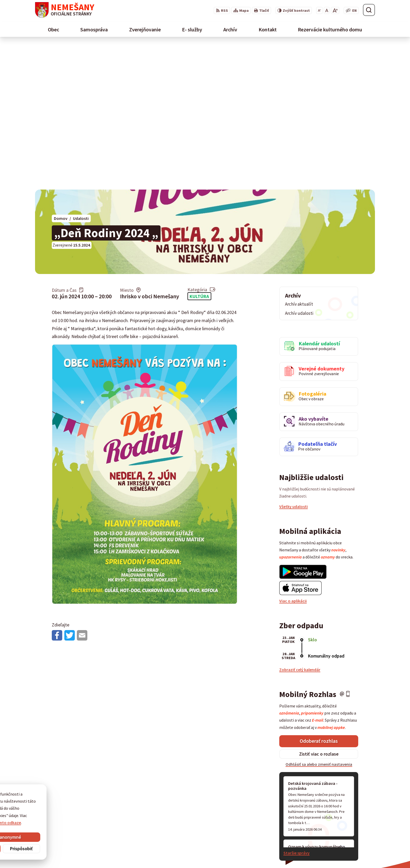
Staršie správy (297, 709)
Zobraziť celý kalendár (300, 525)
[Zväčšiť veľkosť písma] (335, 10)
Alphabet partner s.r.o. (103, 854)
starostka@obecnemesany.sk (303, 824)
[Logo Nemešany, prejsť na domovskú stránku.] (65, 10)
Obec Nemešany (172, 854)
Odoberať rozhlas (319, 596)
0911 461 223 (287, 818)
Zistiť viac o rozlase (319, 610)
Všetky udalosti (294, 362)
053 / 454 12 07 (289, 811)
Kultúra (199, 152)
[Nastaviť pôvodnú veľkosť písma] (327, 10)
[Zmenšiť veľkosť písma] (319, 10)
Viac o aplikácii (293, 456)
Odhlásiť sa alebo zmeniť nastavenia (319, 620)
